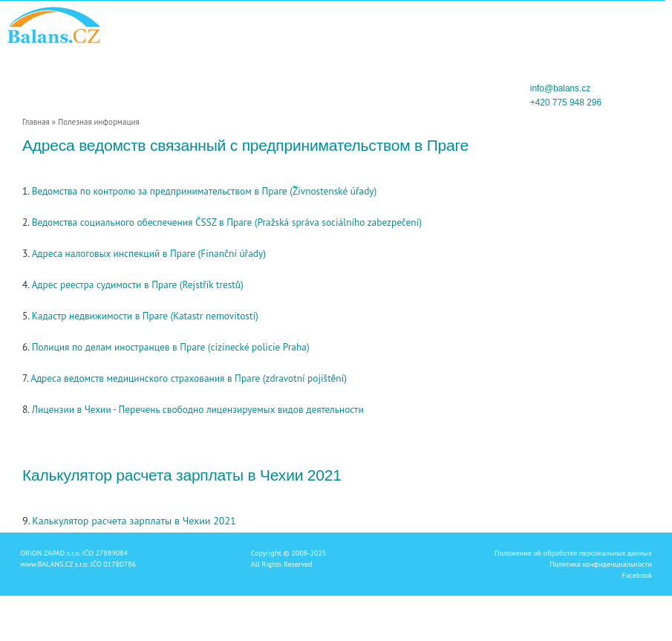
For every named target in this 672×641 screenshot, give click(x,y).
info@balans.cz (560, 88)
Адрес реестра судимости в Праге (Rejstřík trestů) (138, 284)
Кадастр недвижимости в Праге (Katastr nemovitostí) (145, 316)
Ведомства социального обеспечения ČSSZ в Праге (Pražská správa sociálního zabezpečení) (227, 222)
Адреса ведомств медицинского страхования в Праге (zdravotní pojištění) (189, 378)
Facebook (636, 575)
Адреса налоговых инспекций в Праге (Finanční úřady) (149, 253)
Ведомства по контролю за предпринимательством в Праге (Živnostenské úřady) (205, 191)
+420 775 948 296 (566, 103)
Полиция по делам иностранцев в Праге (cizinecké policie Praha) (171, 347)
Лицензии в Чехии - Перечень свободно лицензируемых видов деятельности (198, 409)
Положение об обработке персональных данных (573, 553)
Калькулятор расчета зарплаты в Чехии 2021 (134, 521)
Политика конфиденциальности (601, 564)
